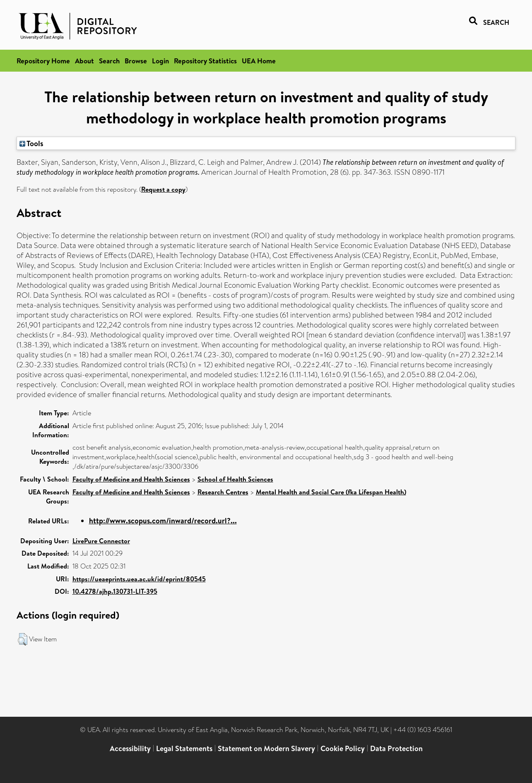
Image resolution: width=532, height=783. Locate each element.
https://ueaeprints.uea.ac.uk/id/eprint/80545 (139, 579)
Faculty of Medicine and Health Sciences (131, 479)
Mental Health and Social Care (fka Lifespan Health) (331, 492)
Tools (31, 143)
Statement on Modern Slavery (266, 748)
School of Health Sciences (235, 479)
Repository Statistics (205, 61)
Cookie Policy (343, 748)
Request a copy (163, 189)
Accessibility (130, 748)
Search (109, 61)
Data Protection (396, 748)
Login (160, 61)
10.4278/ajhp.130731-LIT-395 (115, 591)
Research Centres (223, 492)
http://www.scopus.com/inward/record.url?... (163, 521)
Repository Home (43, 61)
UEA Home (259, 61)
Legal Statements (184, 748)
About (84, 61)
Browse (136, 61)
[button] (23, 639)
